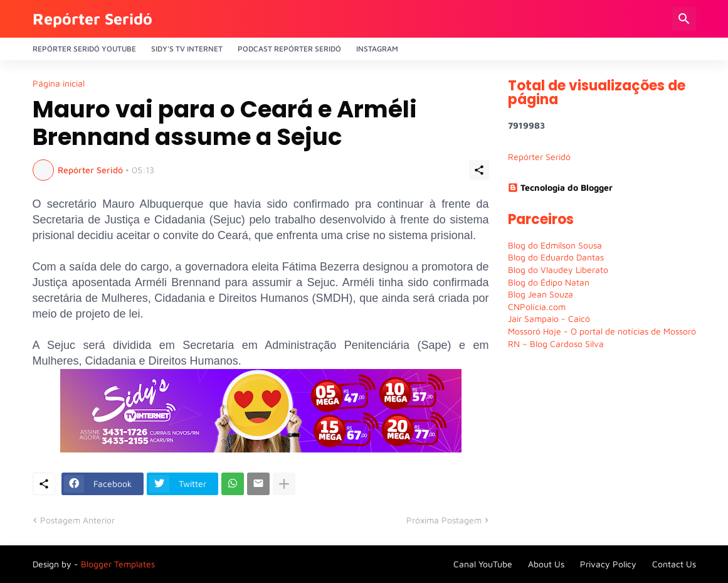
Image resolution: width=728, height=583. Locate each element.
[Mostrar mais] (284, 484)
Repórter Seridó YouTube (84, 49)
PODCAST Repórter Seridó (289, 49)
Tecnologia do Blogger (560, 187)
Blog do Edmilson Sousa (555, 245)
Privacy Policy (608, 564)
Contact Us (674, 564)
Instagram (377, 49)
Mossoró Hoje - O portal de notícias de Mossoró (602, 331)
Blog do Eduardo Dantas (556, 257)
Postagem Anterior (77, 520)
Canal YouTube (483, 564)
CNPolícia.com (537, 307)
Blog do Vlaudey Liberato (558, 270)
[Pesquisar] (684, 19)
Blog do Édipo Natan (549, 282)
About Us (546, 564)
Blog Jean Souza (541, 294)
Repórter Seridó (92, 19)
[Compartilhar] (479, 170)
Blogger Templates (118, 564)
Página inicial (59, 83)
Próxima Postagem (444, 520)
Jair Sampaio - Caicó (549, 318)
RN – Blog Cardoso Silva (556, 344)
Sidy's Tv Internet (187, 49)
